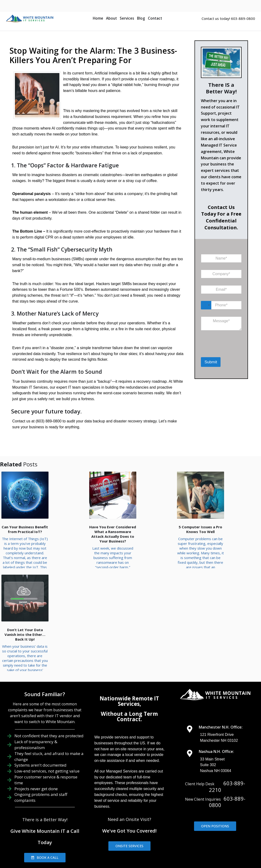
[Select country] (206, 305)
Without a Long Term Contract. (129, 659)
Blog (141, 18)
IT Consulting (222, 830)
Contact (155, 18)
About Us (128, 830)
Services (127, 18)
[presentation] (225, 351)
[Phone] (221, 305)
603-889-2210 (227, 729)
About (111, 18)
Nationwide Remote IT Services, (129, 644)
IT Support (154, 830)
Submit (211, 362)
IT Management (187, 830)
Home (98, 18)
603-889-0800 (227, 745)
